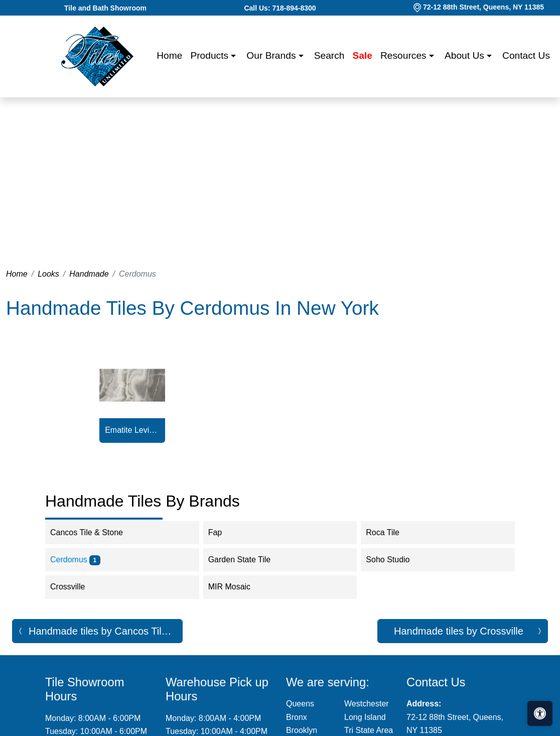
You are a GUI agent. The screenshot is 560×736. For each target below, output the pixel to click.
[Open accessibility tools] (540, 713)
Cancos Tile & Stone (95, 532)
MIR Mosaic (238, 587)
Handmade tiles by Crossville (459, 631)
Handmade (89, 274)
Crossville (76, 587)
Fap (224, 532)
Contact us (526, 55)
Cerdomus (75, 560)
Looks (48, 274)
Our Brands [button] (272, 55)
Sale (363, 55)
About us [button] (466, 55)
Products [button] (211, 55)
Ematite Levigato (132, 430)
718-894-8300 (294, 8)
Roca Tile (389, 532)
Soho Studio (394, 560)
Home (169, 55)
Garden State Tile (248, 560)
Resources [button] (405, 55)
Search (329, 55)
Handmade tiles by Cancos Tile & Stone (106, 631)
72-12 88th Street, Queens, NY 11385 (483, 7)
